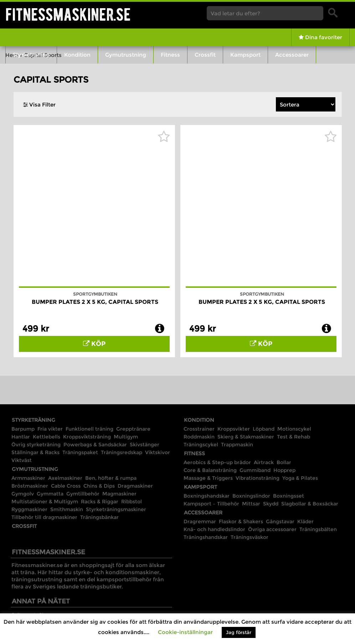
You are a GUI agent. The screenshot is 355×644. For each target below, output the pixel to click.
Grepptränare (133, 429)
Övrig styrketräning (36, 445)
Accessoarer (292, 55)
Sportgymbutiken (95, 294)
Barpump (23, 429)
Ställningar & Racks (35, 452)
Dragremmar (200, 521)
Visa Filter (39, 105)
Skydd (271, 504)
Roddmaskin (199, 437)
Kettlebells (47, 437)
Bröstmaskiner (30, 486)
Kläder (305, 521)
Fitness (170, 55)
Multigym (126, 437)
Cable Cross (66, 486)
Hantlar (21, 437)
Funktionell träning (89, 429)
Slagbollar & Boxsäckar (310, 504)
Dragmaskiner (135, 486)
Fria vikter (50, 429)
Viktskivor (158, 452)
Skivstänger (145, 445)
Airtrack (264, 462)
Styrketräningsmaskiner (116, 509)
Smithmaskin (67, 509)
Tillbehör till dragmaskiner (44, 517)
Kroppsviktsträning (87, 437)
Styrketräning (31, 55)
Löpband (264, 429)
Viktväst (22, 460)
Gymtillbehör (83, 494)
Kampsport (245, 55)
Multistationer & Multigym (45, 502)
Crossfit (205, 55)
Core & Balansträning (210, 470)
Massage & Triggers (208, 478)
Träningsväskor (249, 537)
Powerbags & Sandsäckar (95, 445)
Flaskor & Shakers (241, 521)
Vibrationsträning (258, 478)
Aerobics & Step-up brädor (217, 462)
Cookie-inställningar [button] (185, 632)
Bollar (284, 462)
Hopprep (284, 470)
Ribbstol (132, 502)
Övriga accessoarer (272, 529)
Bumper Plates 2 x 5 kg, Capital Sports (95, 302)
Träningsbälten (318, 529)
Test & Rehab (294, 437)
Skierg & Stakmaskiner (246, 437)
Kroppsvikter (234, 429)
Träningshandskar (206, 537)
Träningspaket (80, 452)
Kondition (77, 55)
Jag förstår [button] (239, 632)
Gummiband (255, 470)
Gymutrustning (126, 55)
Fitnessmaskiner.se (68, 14)
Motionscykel (294, 429)
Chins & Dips (99, 486)
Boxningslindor (251, 496)
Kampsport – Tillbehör (211, 504)
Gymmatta (50, 494)
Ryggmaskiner (29, 509)
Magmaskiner (119, 494)
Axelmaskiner (65, 478)
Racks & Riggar (100, 502)
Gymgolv (23, 494)
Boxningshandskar (207, 496)
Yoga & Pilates (300, 478)
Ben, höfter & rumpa (111, 478)
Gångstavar (280, 521)
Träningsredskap (122, 452)
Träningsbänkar (99, 517)
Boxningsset (289, 496)
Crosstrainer (199, 429)
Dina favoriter (320, 37)
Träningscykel (201, 445)
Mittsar (251, 504)
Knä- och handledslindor (214, 529)
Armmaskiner (28, 478)
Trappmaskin (237, 445)
